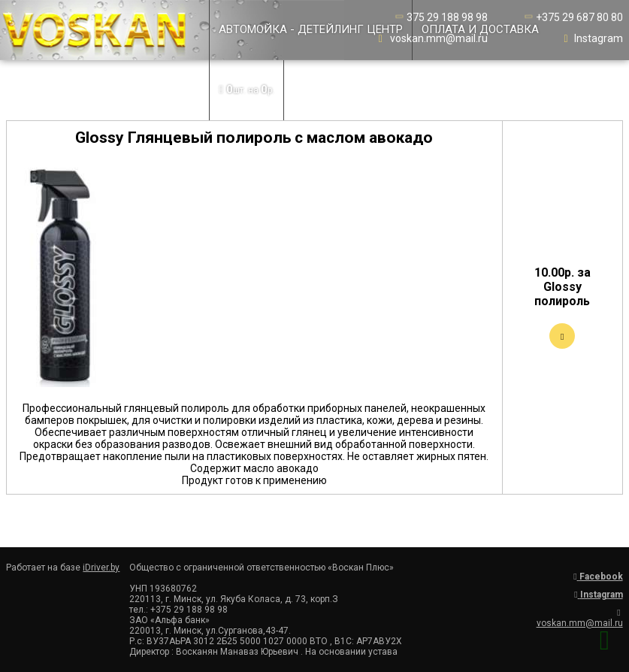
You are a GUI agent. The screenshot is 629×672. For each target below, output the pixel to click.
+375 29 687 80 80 (573, 17)
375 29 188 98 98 (440, 17)
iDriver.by (101, 568)
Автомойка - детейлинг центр (311, 29)
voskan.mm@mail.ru (432, 38)
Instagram (592, 38)
